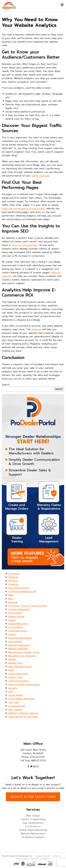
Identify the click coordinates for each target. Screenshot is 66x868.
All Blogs (13, 577)
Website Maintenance (33, 834)
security (13, 688)
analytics (36, 329)
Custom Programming (33, 819)
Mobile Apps (15, 663)
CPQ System (15, 613)
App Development (19, 588)
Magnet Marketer (18, 649)
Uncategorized (17, 706)
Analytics (13, 584)
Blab (11, 595)
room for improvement (25, 245)
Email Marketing (17, 631)
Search (6, 385)
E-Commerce (33, 826)
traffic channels (41, 176)
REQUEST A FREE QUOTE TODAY (33, 797)
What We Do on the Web (23, 717)
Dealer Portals (16, 617)
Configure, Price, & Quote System (28, 606)
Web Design (15, 710)
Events (12, 634)
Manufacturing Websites (22, 656)
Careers (57, 856)
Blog (11, 599)
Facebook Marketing (20, 638)
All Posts (13, 581)
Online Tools (15, 677)
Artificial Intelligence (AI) (22, 591)
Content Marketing (19, 609)
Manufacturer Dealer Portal (24, 652)
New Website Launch (20, 667)
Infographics (15, 642)
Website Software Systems (23, 713)
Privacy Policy (22, 859)
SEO (11, 692)
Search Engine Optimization (24, 684)
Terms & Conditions (39, 859)
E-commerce (16, 627)
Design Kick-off (43, 856)
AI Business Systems (33, 837)
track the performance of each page (23, 209)
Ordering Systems (18, 681)
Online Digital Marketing (33, 830)
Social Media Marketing (22, 699)
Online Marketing (18, 674)
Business (13, 602)
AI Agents (14, 574)
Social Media (15, 695)
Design (12, 620)
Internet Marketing (19, 645)
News (11, 670)
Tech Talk (14, 702)
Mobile (12, 659)
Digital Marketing (18, 624)
